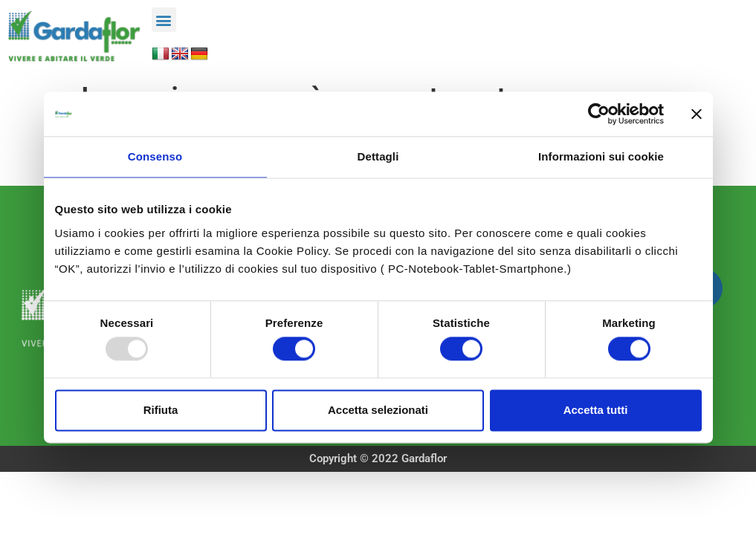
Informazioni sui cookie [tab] (601, 156)
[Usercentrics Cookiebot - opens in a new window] (599, 114)
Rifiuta (161, 410)
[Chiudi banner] (697, 114)
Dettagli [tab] (378, 156)
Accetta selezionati (378, 410)
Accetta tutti (596, 410)
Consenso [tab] (155, 156)
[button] (164, 20)
